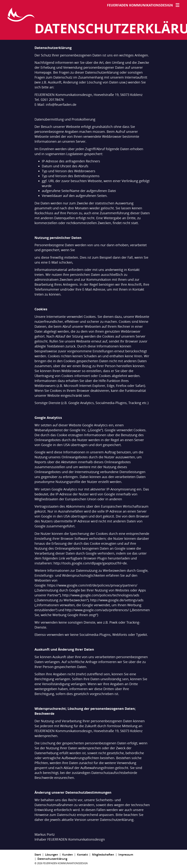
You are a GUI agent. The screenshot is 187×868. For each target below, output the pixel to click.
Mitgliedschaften (103, 854)
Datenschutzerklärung (52, 859)
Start (38, 854)
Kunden (68, 854)
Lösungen (52, 854)
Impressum (126, 854)
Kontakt (82, 854)
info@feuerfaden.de (61, 104)
